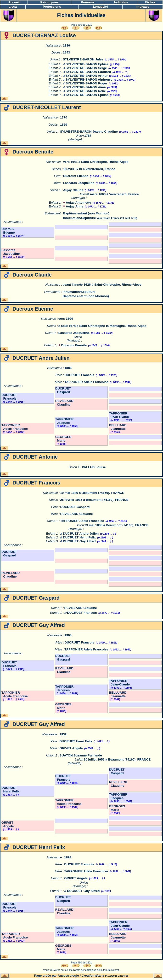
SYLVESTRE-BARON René (86, 91)
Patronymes (50, 2)
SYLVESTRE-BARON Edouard (88, 72)
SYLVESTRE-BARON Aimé (86, 87)
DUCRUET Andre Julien (81, 534)
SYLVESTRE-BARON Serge (86, 68)
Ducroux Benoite (74, 345)
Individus (121, 2)
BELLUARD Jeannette (118, 427)
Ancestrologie (68, 976)
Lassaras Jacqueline (79, 183)
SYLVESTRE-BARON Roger (86, 83)
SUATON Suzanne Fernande (81, 755)
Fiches (150, 2)
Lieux (13, 7)
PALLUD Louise (94, 467)
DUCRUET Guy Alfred (79, 541)
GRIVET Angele (71, 748)
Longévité (100, 7)
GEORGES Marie (63, 439)
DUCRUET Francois (79, 375)
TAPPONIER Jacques (65, 421)
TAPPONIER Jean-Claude (119, 415)
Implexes (143, 7)
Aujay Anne (75, 206)
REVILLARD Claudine (64, 403)
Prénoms (88, 2)
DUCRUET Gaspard (63, 390)
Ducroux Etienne (76, 176)
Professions (52, 7)
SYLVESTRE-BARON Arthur (87, 76)
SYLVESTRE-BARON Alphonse (89, 80)
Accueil (14, 2)
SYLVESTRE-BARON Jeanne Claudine (89, 132)
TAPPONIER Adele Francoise (86, 382)
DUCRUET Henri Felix (79, 537)
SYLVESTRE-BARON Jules (83, 59)
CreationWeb (91, 976)
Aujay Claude (73, 190)
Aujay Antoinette (78, 203)
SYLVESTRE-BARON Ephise (87, 64)
